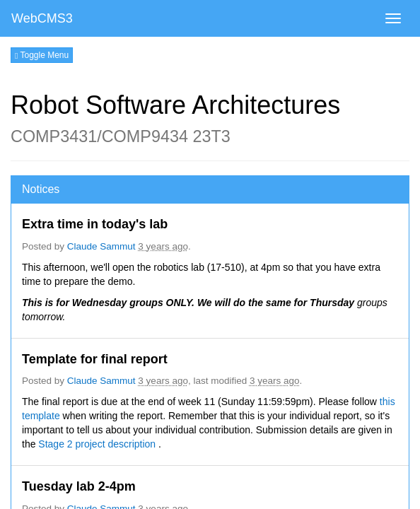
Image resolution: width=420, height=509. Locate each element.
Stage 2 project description (98, 444)
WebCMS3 (42, 18)
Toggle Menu (42, 55)
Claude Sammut (101, 246)
